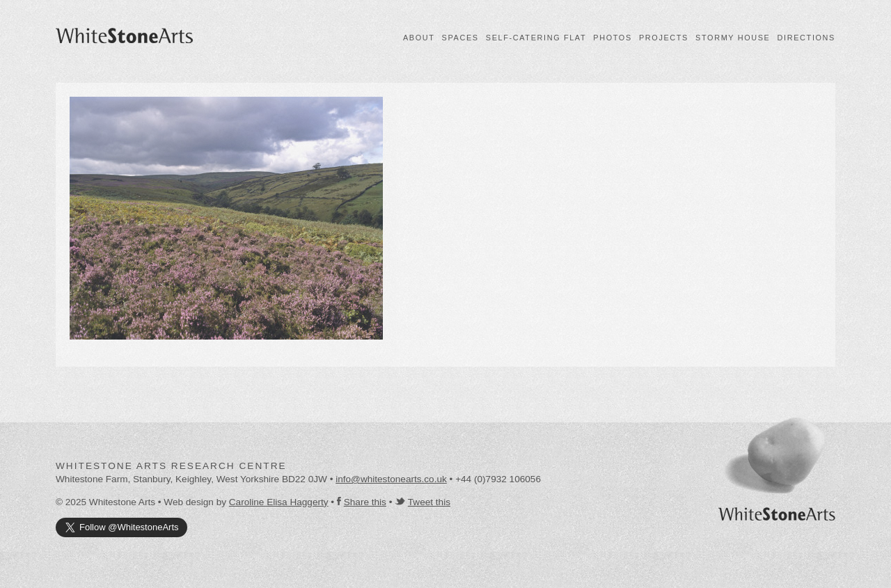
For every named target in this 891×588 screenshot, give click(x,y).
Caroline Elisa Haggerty (279, 502)
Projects (664, 38)
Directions (806, 38)
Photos (613, 38)
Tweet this (429, 502)
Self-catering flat (536, 38)
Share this (365, 502)
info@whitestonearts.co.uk (391, 479)
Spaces (460, 38)
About (419, 38)
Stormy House (733, 38)
